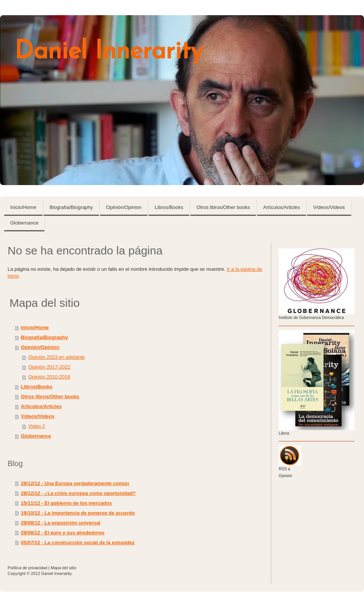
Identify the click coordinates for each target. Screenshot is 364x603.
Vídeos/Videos (38, 416)
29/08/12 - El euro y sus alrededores (63, 533)
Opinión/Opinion (40, 347)
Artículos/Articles (41, 406)
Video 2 (37, 426)
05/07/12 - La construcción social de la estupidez (78, 543)
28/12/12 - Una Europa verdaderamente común (75, 483)
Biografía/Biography (44, 337)
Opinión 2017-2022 (49, 367)
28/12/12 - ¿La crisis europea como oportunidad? (78, 493)
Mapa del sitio (64, 568)
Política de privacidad (27, 568)
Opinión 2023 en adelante (57, 357)
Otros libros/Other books (50, 397)
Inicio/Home (35, 327)
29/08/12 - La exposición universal (61, 523)
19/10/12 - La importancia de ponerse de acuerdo (78, 513)
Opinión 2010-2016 (49, 377)
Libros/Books (37, 387)
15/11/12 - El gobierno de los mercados (66, 503)
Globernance (36, 436)
